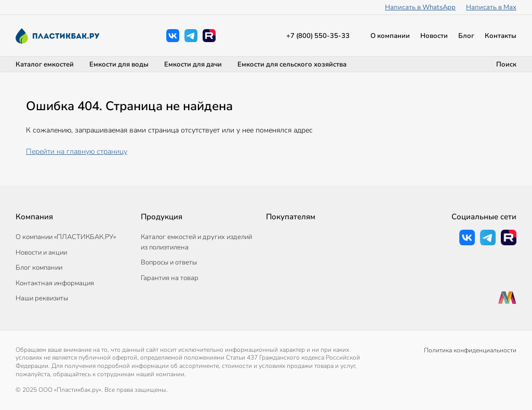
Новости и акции (41, 253)
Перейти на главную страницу (77, 151)
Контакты (501, 36)
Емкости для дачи (193, 64)
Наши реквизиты (42, 298)
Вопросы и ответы (169, 262)
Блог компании (39, 268)
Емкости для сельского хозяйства (292, 64)
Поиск (506, 64)
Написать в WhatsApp (420, 7)
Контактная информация (55, 283)
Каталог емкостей (45, 64)
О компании (390, 36)
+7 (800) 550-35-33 (318, 36)
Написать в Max (491, 7)
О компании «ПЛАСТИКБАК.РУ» (66, 237)
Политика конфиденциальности (470, 350)
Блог (466, 36)
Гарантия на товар (170, 278)
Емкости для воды (119, 64)
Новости (434, 36)
